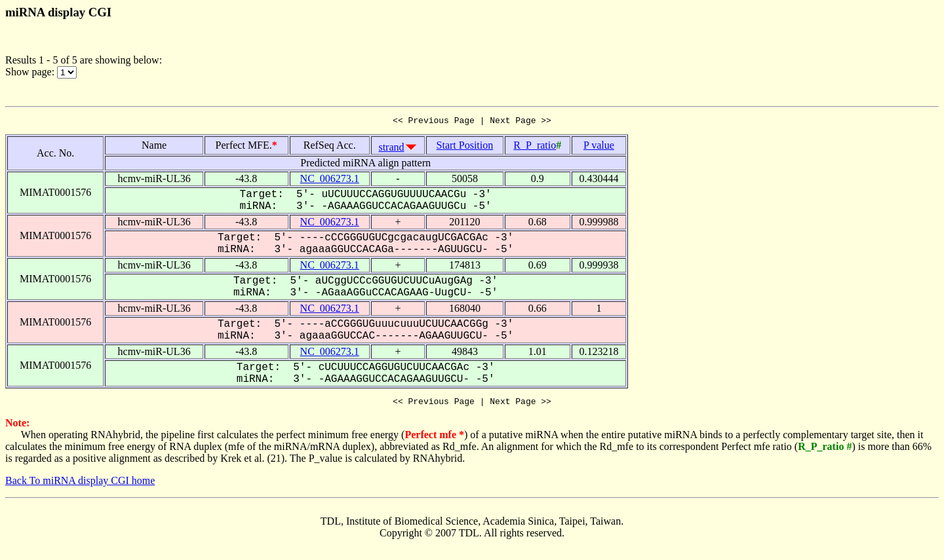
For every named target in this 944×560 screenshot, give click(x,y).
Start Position (465, 147)
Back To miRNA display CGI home (80, 484)
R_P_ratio (535, 147)
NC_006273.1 (330, 180)
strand (391, 149)
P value (599, 147)
